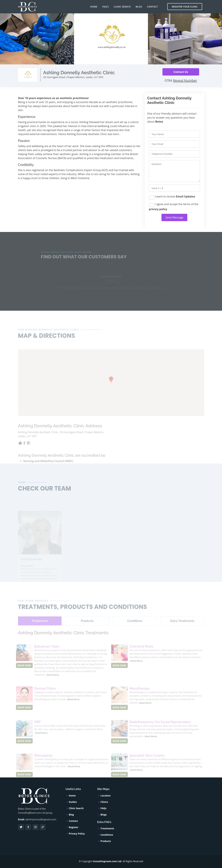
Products (106, 841)
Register (74, 827)
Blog (139, 7)
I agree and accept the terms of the (174, 207)
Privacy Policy (77, 834)
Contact (152, 7)
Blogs (104, 815)
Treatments (107, 828)
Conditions (107, 835)
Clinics (104, 802)
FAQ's (105, 7)
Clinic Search (122, 7)
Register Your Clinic (185, 7)
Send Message (174, 217)
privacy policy (158, 209)
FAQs (103, 808)
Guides (73, 802)
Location (106, 796)
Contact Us (181, 72)
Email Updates (186, 196)
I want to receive (172, 197)
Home (94, 7)
